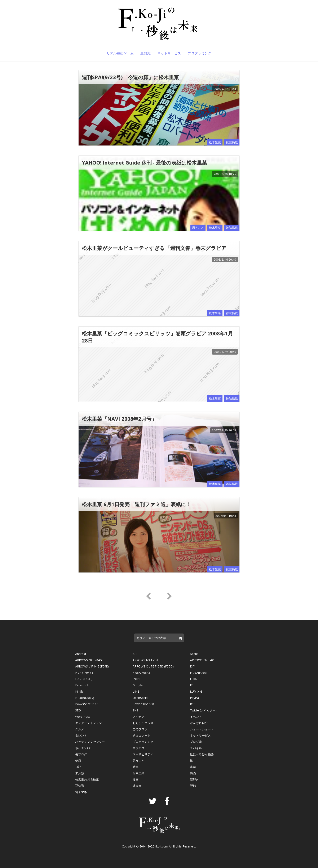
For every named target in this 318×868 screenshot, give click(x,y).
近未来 (137, 786)
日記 (78, 767)
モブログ (81, 754)
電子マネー (83, 792)
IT (191, 685)
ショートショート (202, 729)
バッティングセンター (90, 742)
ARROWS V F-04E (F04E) (92, 666)
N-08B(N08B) (85, 698)
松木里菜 (215, 142)
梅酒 (193, 773)
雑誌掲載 (232, 142)
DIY (192, 666)
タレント (81, 735)
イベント (196, 717)
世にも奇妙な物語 (202, 754)
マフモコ (139, 748)
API (135, 654)
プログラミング (200, 53)
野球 (193, 786)
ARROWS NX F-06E (203, 660)
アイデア (139, 717)
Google (138, 685)
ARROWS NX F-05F (146, 660)
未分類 (80, 773)
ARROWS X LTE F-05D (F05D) (153, 666)
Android (81, 654)
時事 (136, 767)
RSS (193, 704)
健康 (78, 761)
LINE (136, 691)
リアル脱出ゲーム (120, 53)
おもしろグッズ (143, 723)
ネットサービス (169, 53)
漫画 (136, 779)
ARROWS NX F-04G (89, 660)
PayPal (195, 698)
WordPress (83, 717)
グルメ (80, 729)
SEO (78, 710)
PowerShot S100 (87, 704)
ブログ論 (196, 742)
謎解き (194, 779)
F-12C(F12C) (84, 679)
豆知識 (145, 53)
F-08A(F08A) (141, 673)
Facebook (82, 685)
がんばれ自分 (199, 723)
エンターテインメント (90, 723)
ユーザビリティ (143, 754)
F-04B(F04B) (84, 673)
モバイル (196, 748)
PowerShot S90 (143, 704)
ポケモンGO (83, 748)
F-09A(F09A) (199, 673)
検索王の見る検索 (87, 779)
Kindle (79, 691)
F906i (194, 679)
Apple (194, 654)
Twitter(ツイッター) (203, 710)
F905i (136, 679)
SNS (135, 710)
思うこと (198, 228)
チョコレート (142, 735)
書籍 (193, 767)
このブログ (140, 729)
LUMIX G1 (197, 691)
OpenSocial (140, 698)
